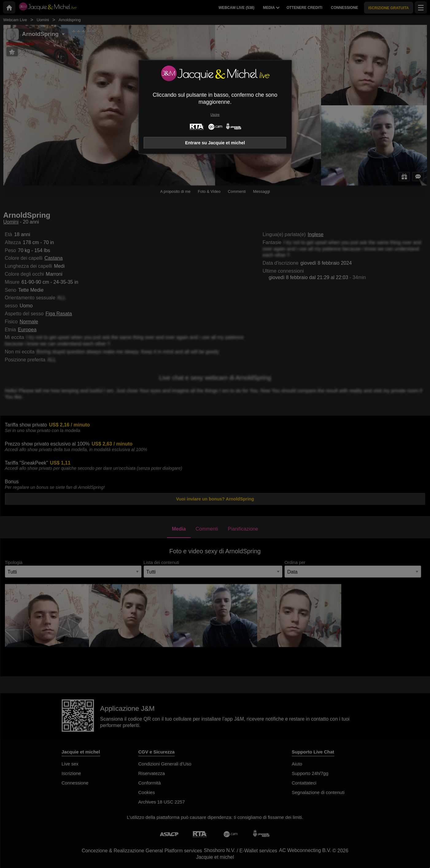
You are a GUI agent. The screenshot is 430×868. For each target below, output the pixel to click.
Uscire (215, 115)
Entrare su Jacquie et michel (215, 143)
